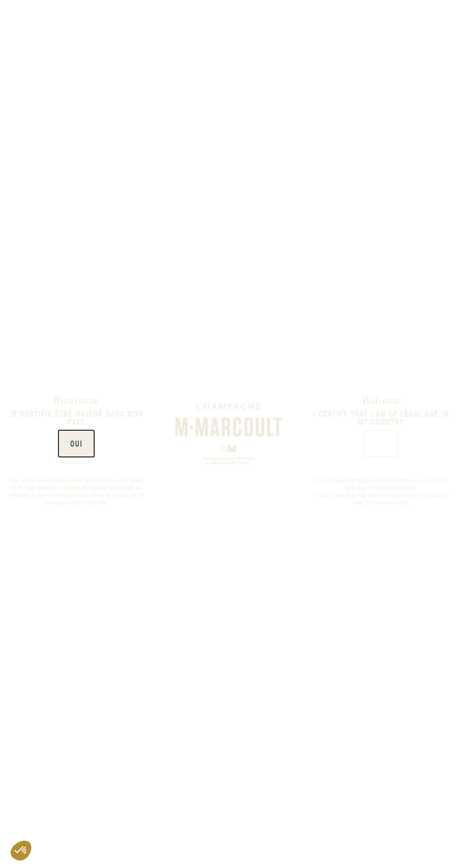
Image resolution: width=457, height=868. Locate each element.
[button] (21, 851)
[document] (228, 434)
